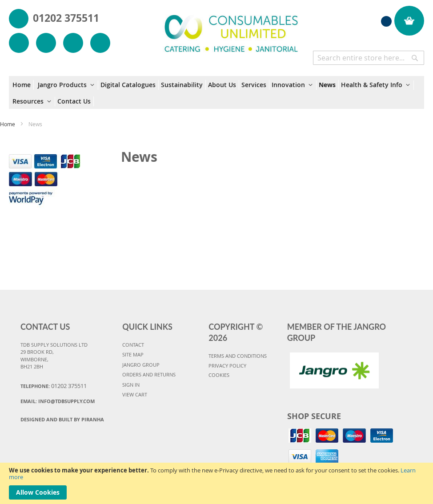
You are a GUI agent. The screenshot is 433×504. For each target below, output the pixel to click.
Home (8, 124)
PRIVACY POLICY (227, 366)
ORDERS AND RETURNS (149, 374)
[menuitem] (23, 85)
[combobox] (369, 58)
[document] (216, 483)
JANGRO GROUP (141, 365)
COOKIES (219, 375)
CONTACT (133, 345)
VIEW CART (135, 394)
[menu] (216, 92)
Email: (58, 401)
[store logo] (231, 28)
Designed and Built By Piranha (62, 419)
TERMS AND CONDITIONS (238, 356)
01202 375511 (66, 18)
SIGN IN (131, 385)
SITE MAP (133, 354)
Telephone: (54, 386)
